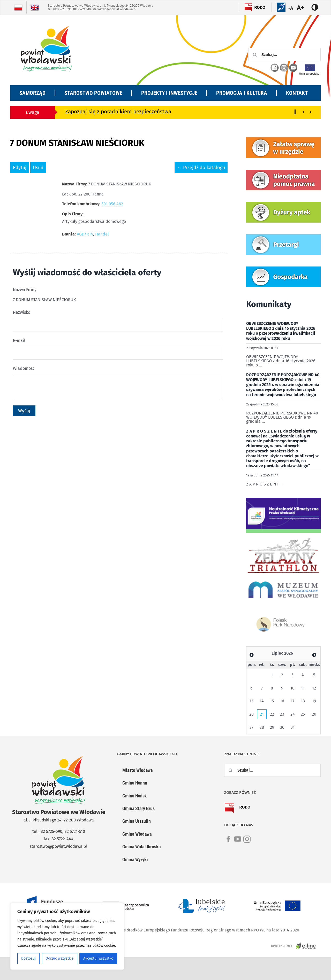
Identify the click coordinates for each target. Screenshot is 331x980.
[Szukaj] (255, 54)
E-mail (19, 340)
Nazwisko (22, 312)
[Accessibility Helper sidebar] (303, 8)
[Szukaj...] (284, 54)
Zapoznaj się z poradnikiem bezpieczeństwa (118, 112)
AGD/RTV (85, 234)
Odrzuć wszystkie (60, 958)
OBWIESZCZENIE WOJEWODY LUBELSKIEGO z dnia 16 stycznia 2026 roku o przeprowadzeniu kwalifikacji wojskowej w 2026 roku (281, 331)
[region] (67, 936)
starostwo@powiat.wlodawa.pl (114, 9)
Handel (102, 234)
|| (295, 111)
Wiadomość (24, 368)
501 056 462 (112, 204)
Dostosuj (28, 958)
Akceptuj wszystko (98, 958)
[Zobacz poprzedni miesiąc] (252, 655)
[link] (228, 842)
